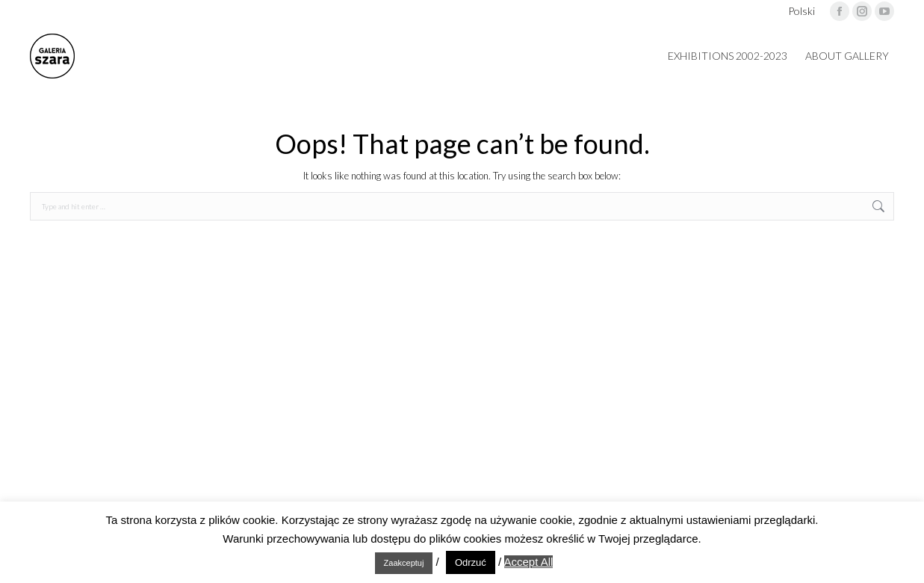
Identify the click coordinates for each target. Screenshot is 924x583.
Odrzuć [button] (471, 562)
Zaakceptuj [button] (404, 563)
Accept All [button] (529, 562)
